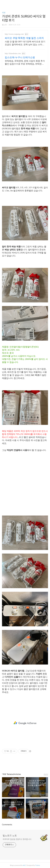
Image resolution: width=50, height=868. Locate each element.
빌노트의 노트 (10, 836)
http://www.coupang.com (14, 34)
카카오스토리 (25, 764)
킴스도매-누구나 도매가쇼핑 (20, 57)
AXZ (24, 865)
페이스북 (19, 764)
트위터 (31, 764)
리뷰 (4, 13)
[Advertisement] (25, 487)
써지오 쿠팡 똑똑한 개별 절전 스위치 (24, 38)
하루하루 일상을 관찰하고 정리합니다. (17, 839)
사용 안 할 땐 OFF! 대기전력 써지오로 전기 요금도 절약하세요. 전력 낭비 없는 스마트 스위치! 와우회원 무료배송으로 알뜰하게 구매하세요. (25, 43)
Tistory (38, 865)
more (46, 774)
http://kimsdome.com (13, 53)
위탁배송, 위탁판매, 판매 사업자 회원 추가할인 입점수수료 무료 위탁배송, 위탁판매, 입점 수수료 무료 (25, 63)
